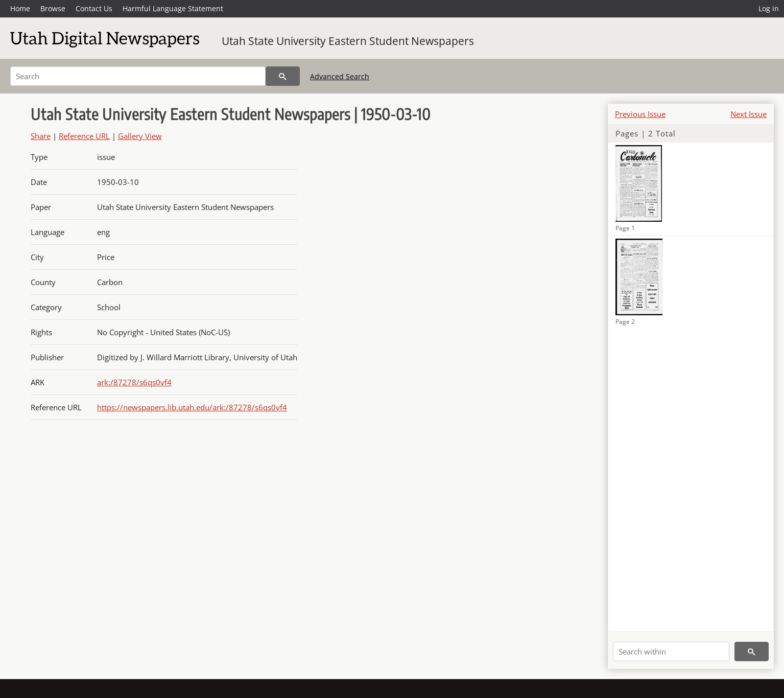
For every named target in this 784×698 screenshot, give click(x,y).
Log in (769, 8)
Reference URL (84, 136)
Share (41, 136)
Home (20, 8)
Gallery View (140, 136)
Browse (53, 8)
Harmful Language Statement (173, 8)
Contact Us (94, 8)
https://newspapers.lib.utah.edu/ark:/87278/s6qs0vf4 (192, 407)
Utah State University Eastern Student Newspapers (348, 41)
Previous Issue (640, 114)
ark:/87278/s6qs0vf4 (134, 382)
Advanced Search (340, 76)
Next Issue (749, 114)
